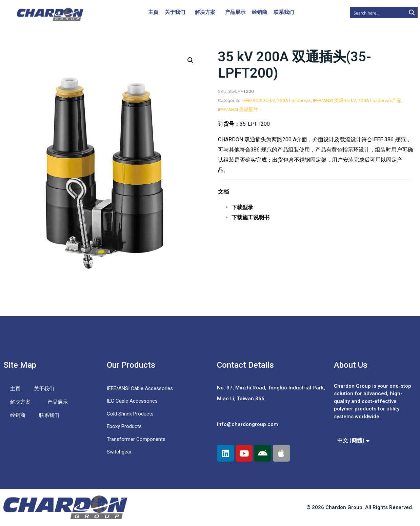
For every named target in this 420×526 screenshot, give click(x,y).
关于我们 (175, 12)
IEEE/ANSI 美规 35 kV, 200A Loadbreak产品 (357, 100)
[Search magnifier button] (412, 13)
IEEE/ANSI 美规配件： (240, 109)
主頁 (153, 12)
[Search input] (378, 13)
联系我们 (284, 12)
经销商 (259, 12)
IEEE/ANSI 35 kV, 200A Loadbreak (277, 100)
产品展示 (235, 12)
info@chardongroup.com (247, 424)
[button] (191, 60)
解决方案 (205, 12)
